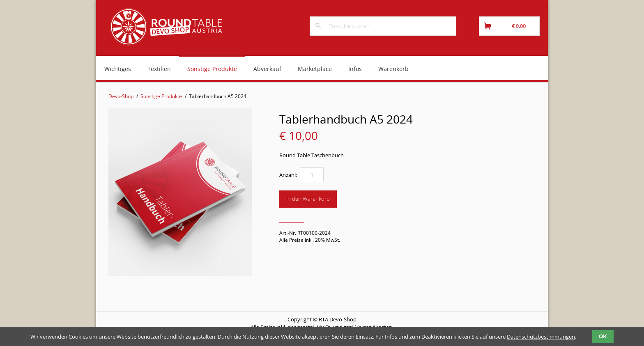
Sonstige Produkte (161, 96)
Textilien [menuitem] (159, 69)
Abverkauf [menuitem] (267, 69)
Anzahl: (288, 175)
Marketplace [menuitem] (315, 69)
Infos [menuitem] (355, 69)
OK (603, 336)
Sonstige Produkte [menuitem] (212, 69)
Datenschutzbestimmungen (541, 337)
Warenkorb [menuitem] (393, 69)
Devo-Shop (121, 96)
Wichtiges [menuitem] (118, 69)
